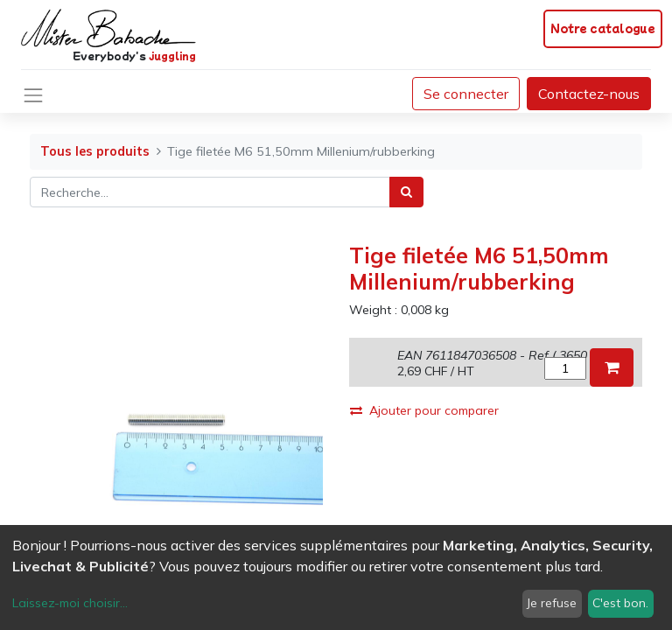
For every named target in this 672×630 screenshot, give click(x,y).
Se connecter (466, 94)
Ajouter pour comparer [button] (424, 410)
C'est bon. (620, 603)
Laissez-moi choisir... (70, 603)
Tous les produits (95, 151)
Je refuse (552, 603)
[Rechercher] (406, 192)
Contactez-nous (589, 94)
